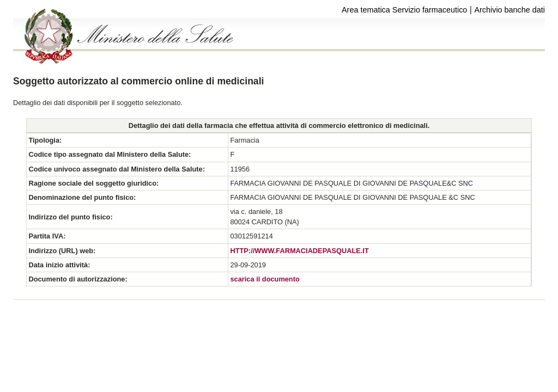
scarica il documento (265, 279)
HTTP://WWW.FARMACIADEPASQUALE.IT (299, 251)
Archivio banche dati (510, 10)
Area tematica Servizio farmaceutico (404, 10)
